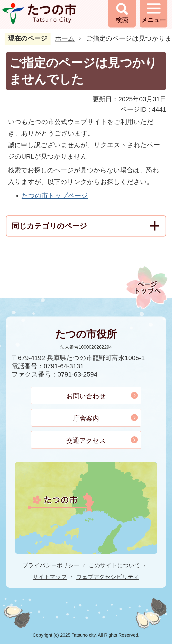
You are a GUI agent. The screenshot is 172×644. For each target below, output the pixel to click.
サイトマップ (50, 577)
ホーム (65, 38)
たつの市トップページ (55, 196)
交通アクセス (86, 441)
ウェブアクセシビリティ (108, 577)
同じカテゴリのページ (49, 226)
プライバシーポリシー (51, 565)
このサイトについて (114, 565)
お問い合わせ (86, 396)
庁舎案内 (86, 418)
